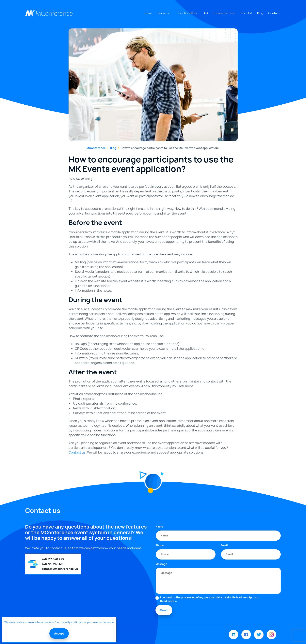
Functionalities (187, 13)
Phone (160, 545)
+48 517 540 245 (53, 559)
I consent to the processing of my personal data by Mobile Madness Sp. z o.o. (210, 599)
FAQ (205, 13)
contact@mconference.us (60, 569)
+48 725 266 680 (53, 564)
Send (164, 610)
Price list (246, 13)
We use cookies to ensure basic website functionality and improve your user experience (59, 622)
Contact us (77, 452)
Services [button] (163, 13)
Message (161, 564)
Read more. (168, 601)
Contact (274, 13)
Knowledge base (224, 13)
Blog (260, 13)
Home (149, 13)
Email (224, 545)
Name (159, 527)
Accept (59, 633)
